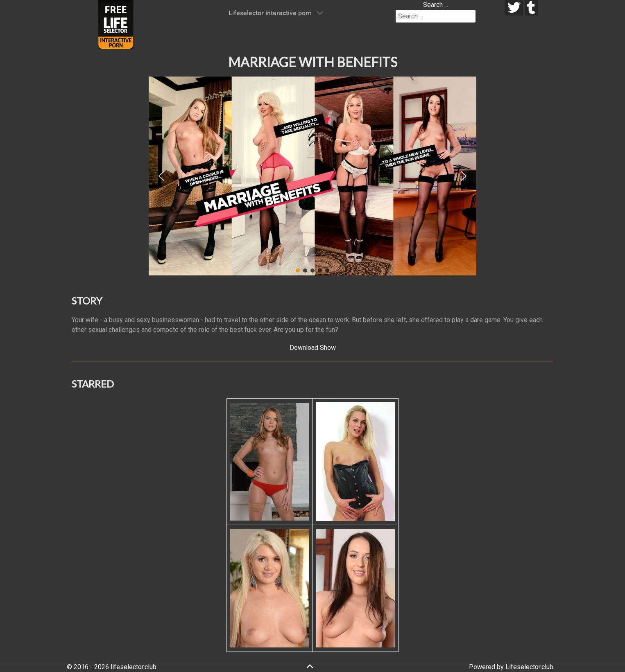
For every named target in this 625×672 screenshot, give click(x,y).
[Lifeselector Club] (116, 24)
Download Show (313, 348)
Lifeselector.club (529, 667)
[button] (161, 176)
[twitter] (514, 8)
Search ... (436, 5)
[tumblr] (531, 8)
